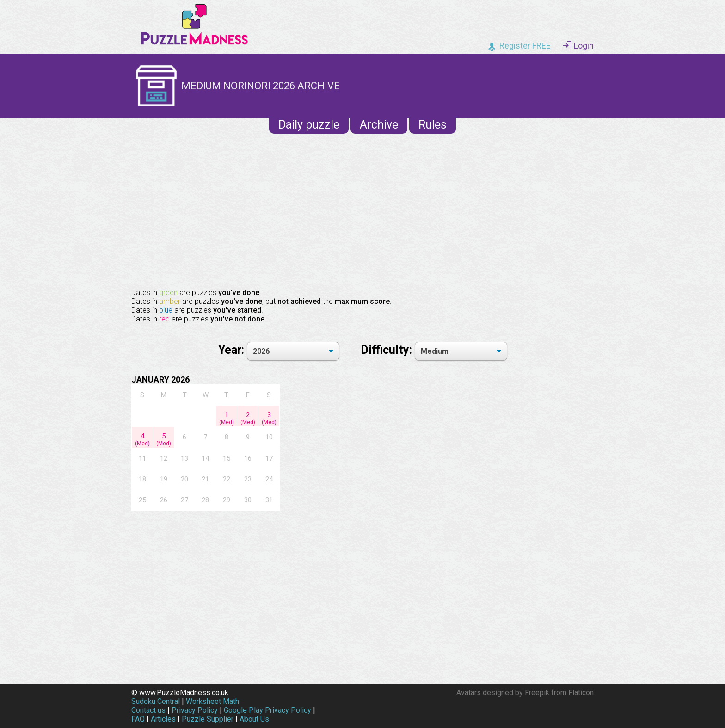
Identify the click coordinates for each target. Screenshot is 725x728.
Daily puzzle (309, 125)
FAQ (138, 719)
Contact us (148, 710)
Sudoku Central (156, 701)
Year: (233, 350)
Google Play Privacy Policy (267, 710)
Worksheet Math (212, 701)
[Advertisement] (362, 210)
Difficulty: (388, 350)
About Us (254, 719)
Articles (163, 719)
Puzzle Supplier (208, 719)
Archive (379, 125)
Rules (433, 125)
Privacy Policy (195, 710)
